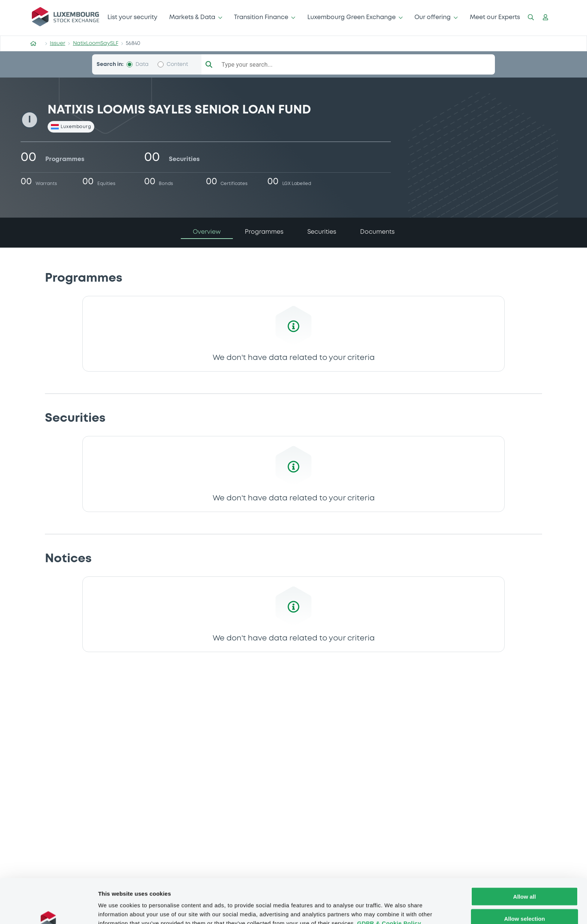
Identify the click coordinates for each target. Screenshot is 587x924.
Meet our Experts (495, 17)
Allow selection (524, 880)
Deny (525, 902)
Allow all (525, 858)
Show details (393, 909)
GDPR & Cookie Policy (389, 885)
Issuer (57, 43)
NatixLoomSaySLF (96, 43)
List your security (132, 17)
